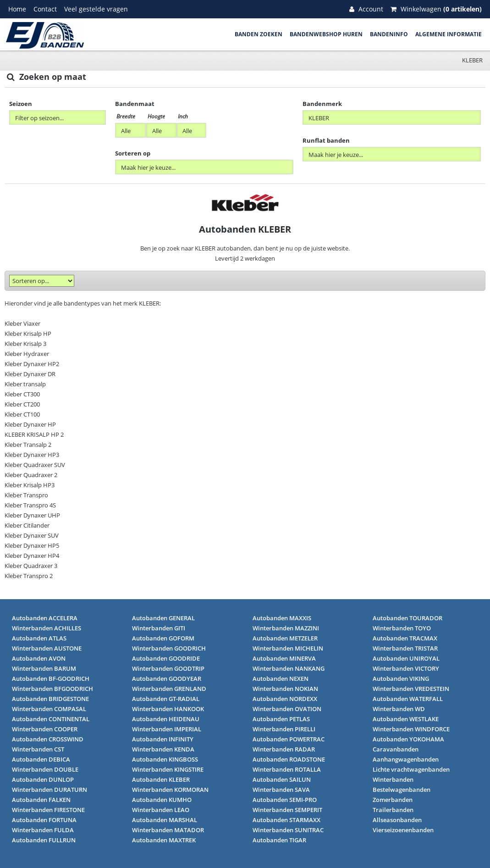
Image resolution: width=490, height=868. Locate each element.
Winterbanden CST (38, 749)
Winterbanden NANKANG (289, 668)
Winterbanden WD (399, 709)
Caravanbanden (396, 749)
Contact (45, 9)
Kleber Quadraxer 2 (31, 475)
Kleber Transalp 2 (28, 445)
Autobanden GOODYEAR (167, 679)
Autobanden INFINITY (163, 739)
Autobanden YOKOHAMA (408, 739)
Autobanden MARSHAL (165, 820)
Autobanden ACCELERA (45, 618)
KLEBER (472, 60)
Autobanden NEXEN (281, 679)
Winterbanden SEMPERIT (287, 810)
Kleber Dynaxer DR (30, 374)
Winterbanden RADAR (284, 749)
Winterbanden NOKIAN (285, 689)
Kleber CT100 (22, 414)
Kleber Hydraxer (27, 354)
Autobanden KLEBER (161, 779)
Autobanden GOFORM (163, 638)
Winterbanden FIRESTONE (48, 810)
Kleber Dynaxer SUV (32, 535)
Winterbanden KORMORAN (170, 790)
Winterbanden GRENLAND (169, 689)
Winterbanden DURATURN (50, 790)
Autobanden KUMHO (162, 800)
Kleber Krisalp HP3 (30, 485)
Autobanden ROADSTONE (289, 759)
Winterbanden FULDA (43, 830)
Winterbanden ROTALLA (287, 769)
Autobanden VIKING (401, 679)
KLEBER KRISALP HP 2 (34, 434)
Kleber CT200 (22, 404)
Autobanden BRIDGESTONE (50, 699)
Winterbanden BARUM (44, 668)
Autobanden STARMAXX (286, 820)
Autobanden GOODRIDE (166, 658)
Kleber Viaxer (22, 323)
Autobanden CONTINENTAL (51, 719)
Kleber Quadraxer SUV (35, 465)
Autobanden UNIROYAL (406, 658)
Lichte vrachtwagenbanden (411, 769)
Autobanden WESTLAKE (406, 719)
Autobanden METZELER (285, 638)
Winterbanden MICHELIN (288, 648)
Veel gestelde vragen (96, 9)
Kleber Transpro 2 (29, 576)
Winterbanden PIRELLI (284, 729)
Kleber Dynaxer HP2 (32, 364)
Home (17, 9)
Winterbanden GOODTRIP (168, 668)
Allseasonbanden (397, 820)
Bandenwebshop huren (326, 34)
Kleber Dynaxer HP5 (32, 545)
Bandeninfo (389, 34)
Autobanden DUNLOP (43, 779)
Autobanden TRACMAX (405, 638)
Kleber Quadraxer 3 (31, 566)
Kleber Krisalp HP (28, 334)
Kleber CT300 (22, 394)
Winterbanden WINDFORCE (411, 729)
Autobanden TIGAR (279, 840)
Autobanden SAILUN (282, 779)
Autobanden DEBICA (41, 759)
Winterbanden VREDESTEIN (411, 689)
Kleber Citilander (27, 525)
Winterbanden (393, 779)
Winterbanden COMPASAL (49, 709)
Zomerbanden (393, 800)
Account (366, 9)
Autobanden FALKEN (41, 800)
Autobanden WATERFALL (408, 699)
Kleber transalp (25, 384)
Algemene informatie (449, 34)
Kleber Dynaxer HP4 (32, 556)
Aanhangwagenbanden (406, 759)
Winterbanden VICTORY (406, 668)
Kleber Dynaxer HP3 (32, 455)
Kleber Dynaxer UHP (32, 515)
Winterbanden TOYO (402, 628)
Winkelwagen (436, 9)
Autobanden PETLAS (281, 719)
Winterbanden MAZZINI (286, 628)
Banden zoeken (259, 34)
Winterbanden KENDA (163, 749)
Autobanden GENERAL (163, 618)
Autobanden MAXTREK (164, 840)
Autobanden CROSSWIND (48, 739)
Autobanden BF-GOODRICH (51, 679)
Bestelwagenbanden (402, 790)
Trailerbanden (393, 810)
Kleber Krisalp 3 (25, 344)
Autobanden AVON (39, 658)
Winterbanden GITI (159, 628)
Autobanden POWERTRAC (289, 739)
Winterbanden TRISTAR (405, 648)
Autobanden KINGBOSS (165, 759)
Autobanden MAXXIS (282, 618)
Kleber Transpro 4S (30, 505)
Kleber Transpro (26, 495)
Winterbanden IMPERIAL (167, 729)
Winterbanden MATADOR (168, 830)
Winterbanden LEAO (161, 810)
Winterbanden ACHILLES (47, 628)
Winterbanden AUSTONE (47, 648)
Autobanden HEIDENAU (166, 719)
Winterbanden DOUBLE (45, 769)
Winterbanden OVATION (287, 709)
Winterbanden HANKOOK (168, 709)
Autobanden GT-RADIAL (166, 699)
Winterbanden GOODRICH (169, 648)
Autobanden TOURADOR (407, 618)
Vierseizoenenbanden (403, 830)
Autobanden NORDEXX (285, 699)
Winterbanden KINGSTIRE (168, 769)
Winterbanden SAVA (281, 790)
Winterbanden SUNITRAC (288, 830)
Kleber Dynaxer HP (30, 424)
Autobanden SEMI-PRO (285, 800)
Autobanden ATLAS (39, 638)
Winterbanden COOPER (45, 729)
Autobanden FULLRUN (44, 840)
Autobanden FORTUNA (44, 820)
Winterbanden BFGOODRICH (52, 689)
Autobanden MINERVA (284, 658)
